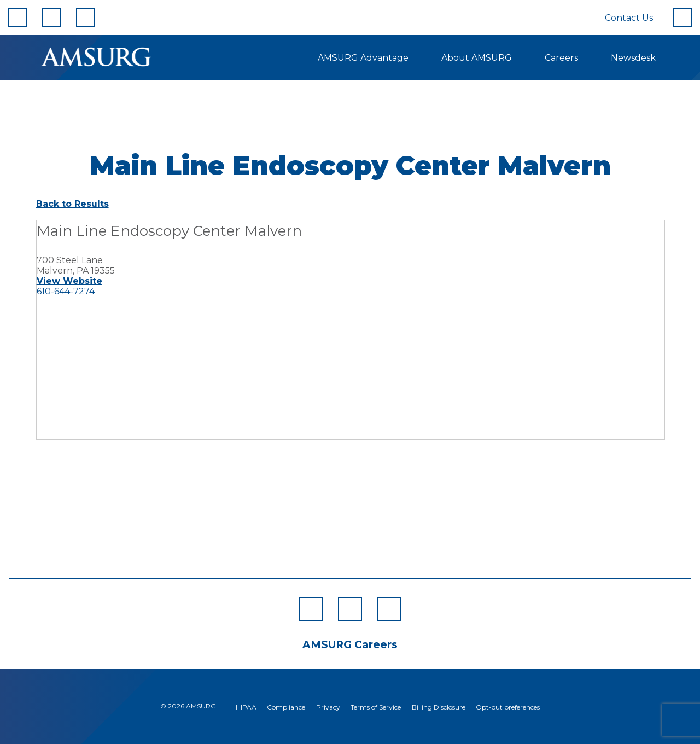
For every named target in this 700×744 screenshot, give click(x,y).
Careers (561, 58)
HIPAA (246, 707)
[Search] (682, 18)
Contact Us (629, 18)
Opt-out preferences (508, 707)
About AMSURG (477, 58)
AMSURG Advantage (363, 58)
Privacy (328, 707)
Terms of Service (376, 707)
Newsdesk (633, 58)
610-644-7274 (66, 291)
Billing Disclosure (439, 707)
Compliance (286, 707)
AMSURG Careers (350, 645)
